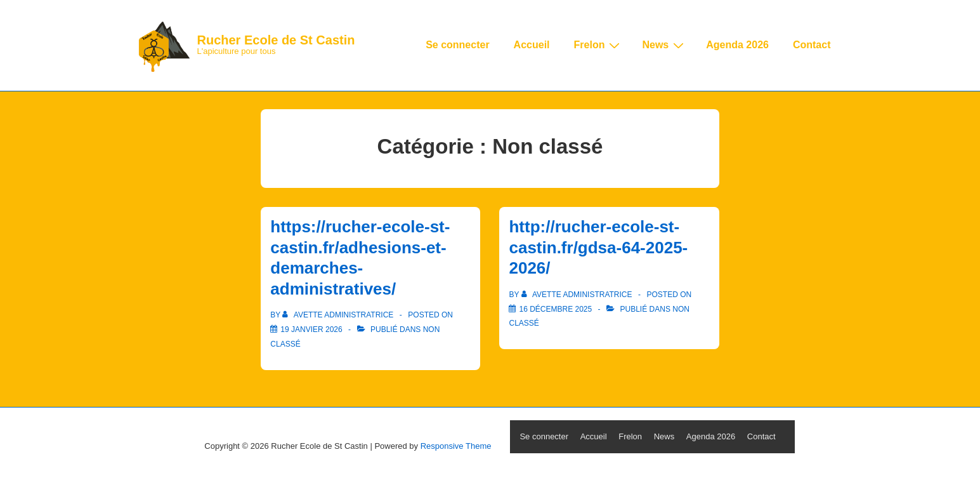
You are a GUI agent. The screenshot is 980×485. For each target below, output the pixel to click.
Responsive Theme (456, 446)
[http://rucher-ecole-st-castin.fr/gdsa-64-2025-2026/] (555, 309)
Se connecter (457, 45)
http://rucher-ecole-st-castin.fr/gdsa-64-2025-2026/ (598, 247)
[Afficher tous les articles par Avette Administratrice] (339, 315)
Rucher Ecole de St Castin (276, 40)
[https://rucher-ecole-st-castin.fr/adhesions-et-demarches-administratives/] (311, 329)
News (664, 45)
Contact (812, 45)
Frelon (599, 45)
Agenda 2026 (737, 45)
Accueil (532, 45)
